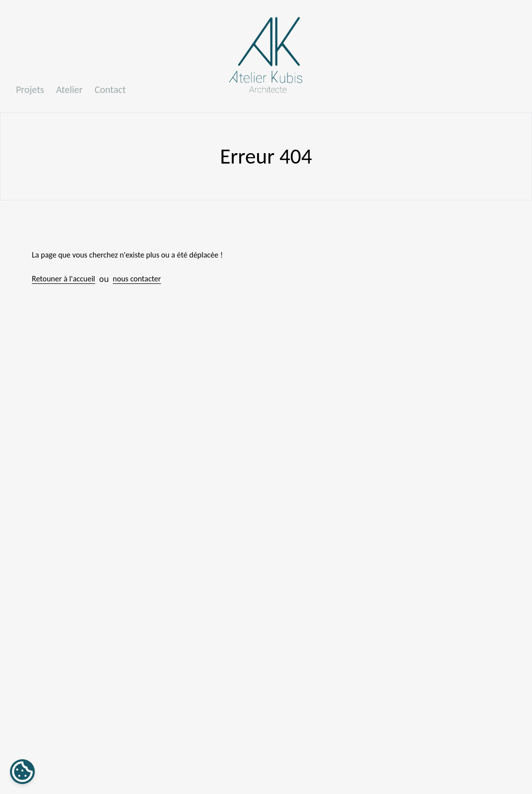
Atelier (70, 89)
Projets (30, 89)
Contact (110, 89)
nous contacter (137, 279)
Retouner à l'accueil (63, 279)
